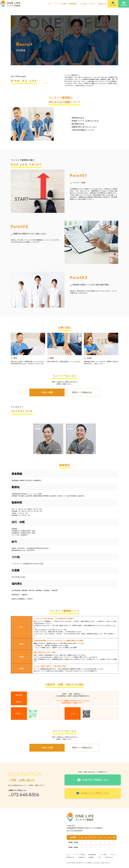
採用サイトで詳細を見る (82, 392)
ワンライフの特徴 (60, 4)
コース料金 (83, 4)
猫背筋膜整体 (73, 4)
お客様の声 (81, 857)
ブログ (99, 857)
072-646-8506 (25, 795)
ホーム (50, 4)
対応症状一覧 (102, 4)
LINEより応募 (47, 392)
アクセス (92, 4)
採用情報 (91, 857)
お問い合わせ (109, 857)
